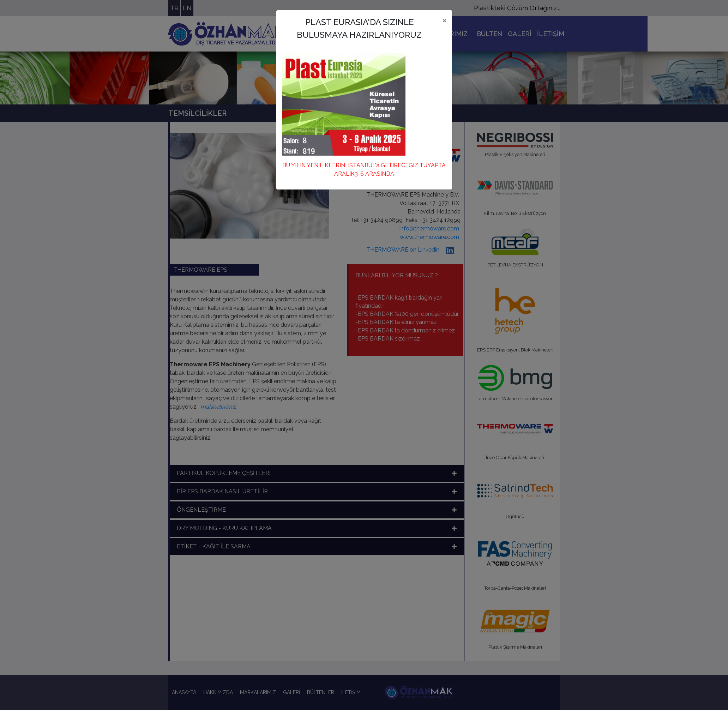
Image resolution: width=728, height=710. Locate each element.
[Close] (444, 20)
